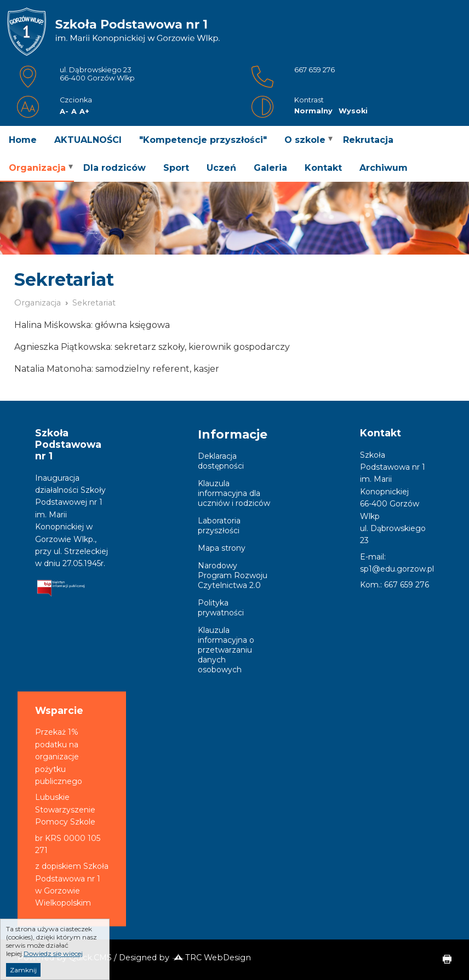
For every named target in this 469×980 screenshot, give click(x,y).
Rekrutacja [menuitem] (368, 140)
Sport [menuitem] (176, 168)
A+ (84, 111)
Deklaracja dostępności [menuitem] (221, 461)
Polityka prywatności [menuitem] (221, 608)
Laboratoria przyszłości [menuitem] (219, 526)
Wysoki (353, 111)
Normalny (313, 111)
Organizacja (38, 303)
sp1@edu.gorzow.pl (397, 569)
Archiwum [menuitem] (384, 168)
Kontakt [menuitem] (323, 168)
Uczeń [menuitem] (221, 168)
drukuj (443, 960)
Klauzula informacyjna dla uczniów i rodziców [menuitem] (234, 493)
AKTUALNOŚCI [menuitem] (88, 140)
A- (64, 111)
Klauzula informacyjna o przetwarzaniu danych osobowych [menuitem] (226, 650)
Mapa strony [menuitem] (222, 548)
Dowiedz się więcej (53, 963)
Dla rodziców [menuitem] (115, 168)
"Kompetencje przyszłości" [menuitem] (203, 140)
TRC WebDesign (211, 958)
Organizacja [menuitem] (37, 168)
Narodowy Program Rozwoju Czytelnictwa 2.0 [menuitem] (233, 575)
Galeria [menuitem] (270, 168)
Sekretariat (94, 303)
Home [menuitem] (23, 140)
